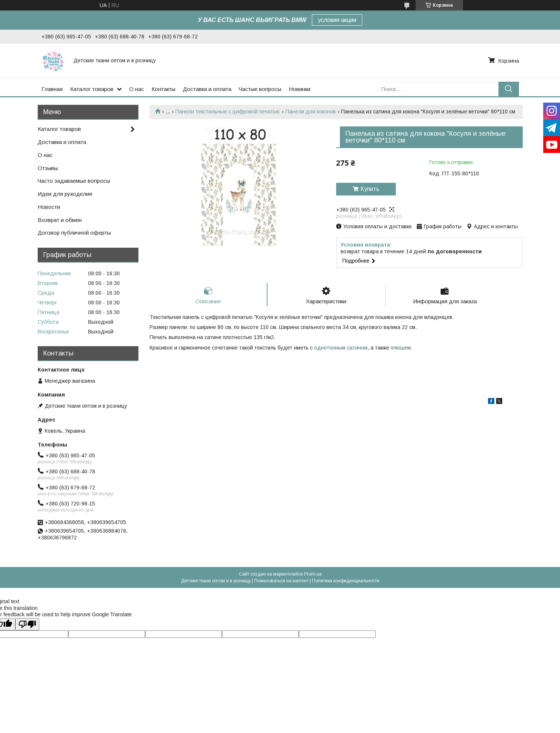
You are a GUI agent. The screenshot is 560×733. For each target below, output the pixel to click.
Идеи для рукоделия (65, 194)
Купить (370, 189)
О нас (137, 89)
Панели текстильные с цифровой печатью (228, 112)
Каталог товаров (92, 89)
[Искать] (509, 89)
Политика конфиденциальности (346, 581)
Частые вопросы (260, 89)
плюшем (401, 348)
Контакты (163, 89)
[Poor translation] (27, 624)
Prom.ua (313, 574)
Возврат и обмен (60, 220)
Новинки (300, 89)
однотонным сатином (341, 348)
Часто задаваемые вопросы (74, 181)
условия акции (337, 20)
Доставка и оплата (207, 89)
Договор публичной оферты (74, 233)
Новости (49, 207)
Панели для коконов (311, 112)
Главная (52, 89)
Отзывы (48, 168)
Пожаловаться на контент (281, 581)
